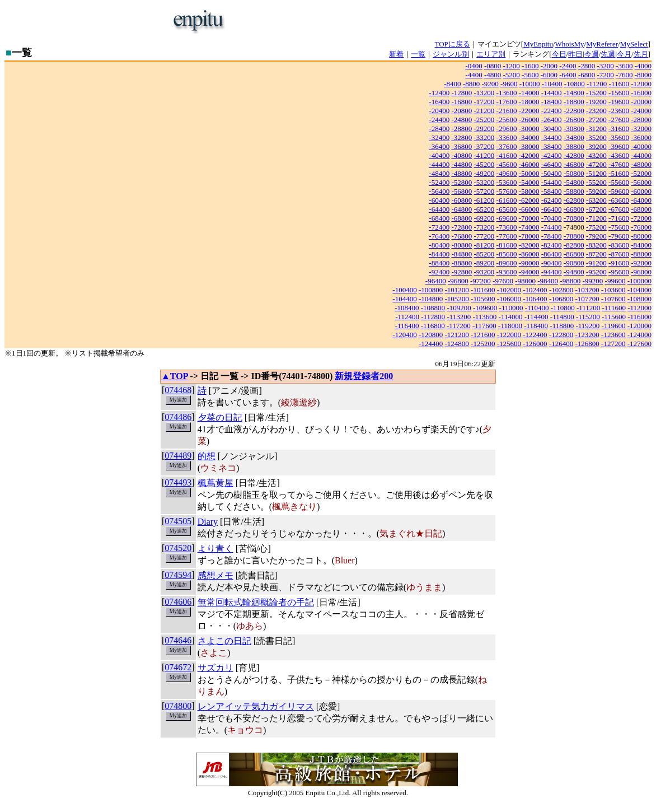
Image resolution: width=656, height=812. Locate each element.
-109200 (459, 308)
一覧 (418, 54)
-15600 (619, 93)
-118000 (510, 326)
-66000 (529, 209)
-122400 (535, 335)
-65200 (484, 209)
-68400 (439, 218)
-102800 (561, 290)
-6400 (568, 75)
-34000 (529, 137)
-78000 (529, 236)
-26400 (552, 120)
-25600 (507, 120)
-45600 (507, 164)
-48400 (439, 173)
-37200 (484, 146)
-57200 (484, 191)
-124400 (431, 344)
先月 (641, 54)
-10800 (575, 84)
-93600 (507, 272)
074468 (178, 390)
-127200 (613, 344)
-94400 (552, 272)
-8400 (452, 84)
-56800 (461, 191)
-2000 (549, 66)
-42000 (529, 155)
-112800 (433, 317)
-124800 (457, 344)
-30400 (552, 129)
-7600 (624, 75)
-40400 (439, 155)
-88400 (439, 263)
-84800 (461, 254)
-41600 (507, 155)
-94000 (529, 272)
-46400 (552, 164)
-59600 (619, 191)
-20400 (439, 111)
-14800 (574, 93)
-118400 (536, 326)
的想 (207, 456)
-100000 (639, 281)
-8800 (471, 84)
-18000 (529, 102)
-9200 (490, 84)
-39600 (619, 146)
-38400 (552, 146)
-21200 (484, 111)
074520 (178, 548)
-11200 (597, 84)
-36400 (439, 146)
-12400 (439, 93)
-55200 (596, 182)
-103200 (587, 290)
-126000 (535, 344)
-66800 (574, 209)
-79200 (596, 236)
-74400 (552, 227)
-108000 (639, 299)
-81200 (484, 245)
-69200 (484, 218)
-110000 (511, 308)
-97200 (481, 281)
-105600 (483, 299)
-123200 (587, 335)
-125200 (483, 344)
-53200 (484, 182)
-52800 (461, 182)
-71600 (619, 218)
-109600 (485, 308)
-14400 (552, 93)
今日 (559, 54)
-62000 (529, 200)
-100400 (404, 290)
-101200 (457, 290)
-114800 (562, 317)
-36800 (461, 146)
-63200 (596, 200)
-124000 (639, 335)
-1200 (512, 66)
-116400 (407, 326)
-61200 (484, 200)
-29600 (507, 129)
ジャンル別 (451, 54)
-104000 (639, 290)
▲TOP (175, 376)
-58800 (574, 191)
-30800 (574, 129)
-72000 (641, 218)
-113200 (459, 317)
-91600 (619, 263)
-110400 (537, 308)
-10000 (530, 84)
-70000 (529, 218)
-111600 (614, 308)
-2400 (568, 66)
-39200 (596, 146)
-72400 (439, 227)
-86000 (529, 254)
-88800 (461, 263)
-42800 (574, 155)
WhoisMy (570, 44)
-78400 (552, 236)
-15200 (596, 93)
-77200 (484, 236)
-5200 (512, 75)
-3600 (624, 66)
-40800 (461, 155)
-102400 (535, 290)
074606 (178, 602)
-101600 (483, 290)
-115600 (614, 317)
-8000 (643, 75)
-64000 (641, 200)
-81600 (507, 245)
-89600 (507, 263)
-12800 (461, 93)
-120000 (639, 326)
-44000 (641, 155)
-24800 (461, 120)
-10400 (552, 84)
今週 (592, 54)
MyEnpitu (538, 44)
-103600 (613, 290)
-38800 (574, 146)
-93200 (484, 272)
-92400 (439, 272)
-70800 (574, 218)
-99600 (615, 281)
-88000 (641, 254)
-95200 (596, 272)
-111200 (588, 308)
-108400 (407, 308)
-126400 (561, 344)
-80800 (461, 245)
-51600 (619, 173)
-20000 (641, 102)
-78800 (574, 236)
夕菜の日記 (220, 417)
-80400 (439, 245)
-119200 (587, 326)
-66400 (552, 209)
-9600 (509, 84)
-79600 (619, 236)
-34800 (574, 137)
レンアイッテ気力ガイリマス (256, 706)
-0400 (474, 66)
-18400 (552, 102)
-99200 (592, 281)
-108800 (433, 308)
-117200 (459, 326)
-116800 (433, 326)
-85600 (507, 254)
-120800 (431, 335)
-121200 (457, 335)
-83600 (619, 245)
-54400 (552, 182)
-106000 (509, 299)
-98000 (525, 281)
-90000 (529, 263)
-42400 (552, 155)
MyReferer (602, 44)
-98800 (570, 281)
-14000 (529, 93)
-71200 (596, 218)
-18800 (574, 102)
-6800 (587, 75)
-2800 (587, 66)
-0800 (493, 66)
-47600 (619, 164)
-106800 (561, 299)
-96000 (641, 272)
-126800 (587, 344)
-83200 (596, 245)
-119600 (614, 326)
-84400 (439, 254)
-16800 (461, 102)
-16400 (439, 102)
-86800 (574, 254)
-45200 (484, 164)
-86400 (552, 254)
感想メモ (215, 575)
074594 (178, 575)
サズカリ (215, 668)
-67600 (619, 209)
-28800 (461, 129)
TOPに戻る (453, 44)
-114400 (536, 317)
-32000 (641, 129)
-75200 (596, 227)
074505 (178, 521)
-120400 (404, 335)
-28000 (641, 120)
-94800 (574, 272)
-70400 (552, 218)
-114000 (511, 317)
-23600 (619, 111)
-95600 (619, 272)
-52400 (439, 182)
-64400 (439, 209)
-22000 (529, 111)
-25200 (484, 120)
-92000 (641, 263)
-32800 (461, 137)
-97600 (503, 281)
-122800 (561, 335)
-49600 (507, 173)
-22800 (574, 111)
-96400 (436, 281)
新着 (396, 54)
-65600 (507, 209)
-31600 (619, 129)
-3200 (605, 66)
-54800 (574, 182)
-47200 (596, 164)
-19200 (596, 102)
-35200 (596, 137)
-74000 (529, 227)
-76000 (641, 227)
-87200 (596, 254)
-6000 (549, 75)
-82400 (552, 245)
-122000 (509, 335)
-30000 (529, 129)
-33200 (484, 137)
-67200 (596, 209)
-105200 (457, 299)
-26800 (574, 120)
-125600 (509, 344)
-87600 (619, 254)
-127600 (639, 344)
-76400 (439, 236)
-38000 (529, 146)
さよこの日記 (224, 641)
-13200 (484, 93)
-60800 (461, 200)
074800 (178, 706)
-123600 (613, 335)
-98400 (548, 281)
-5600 (530, 75)
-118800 (562, 326)
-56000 (641, 182)
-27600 (619, 120)
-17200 (484, 102)
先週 (608, 54)
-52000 (641, 173)
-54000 (529, 182)
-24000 (641, 111)
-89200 (484, 263)
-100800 (431, 290)
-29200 (484, 129)
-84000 (641, 245)
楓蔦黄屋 (215, 483)
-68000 (641, 209)
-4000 (643, 66)
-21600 (507, 111)
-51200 (596, 173)
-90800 (574, 263)
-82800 (574, 245)
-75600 (619, 227)
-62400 (552, 200)
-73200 (484, 227)
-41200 (484, 155)
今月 (624, 54)
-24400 (439, 120)
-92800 (461, 272)
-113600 (484, 317)
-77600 (507, 236)
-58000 (529, 191)
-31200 (596, 129)
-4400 (474, 75)
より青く (215, 549)
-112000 (639, 308)
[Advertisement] (365, 21)
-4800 (493, 75)
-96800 (458, 281)
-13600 (507, 93)
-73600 (507, 227)
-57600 (507, 191)
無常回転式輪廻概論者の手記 (256, 602)
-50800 (574, 173)
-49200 (484, 173)
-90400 (552, 263)
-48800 (461, 173)
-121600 (483, 335)
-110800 (563, 308)
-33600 (507, 137)
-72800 (461, 227)
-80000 (641, 236)
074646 (178, 640)
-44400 (439, 164)
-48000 (641, 164)
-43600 (619, 155)
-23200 (596, 111)
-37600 (507, 146)
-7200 (605, 75)
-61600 (507, 200)
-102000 (509, 290)
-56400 (439, 191)
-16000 (641, 93)
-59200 (596, 191)
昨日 (575, 54)
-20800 (461, 111)
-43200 (596, 155)
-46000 (529, 164)
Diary (208, 522)
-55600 (619, 182)
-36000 (641, 137)
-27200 (596, 120)
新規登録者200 (364, 376)
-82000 (529, 245)
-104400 (404, 299)
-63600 (619, 200)
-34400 (552, 137)
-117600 (484, 326)
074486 (178, 417)
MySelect (634, 44)
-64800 (461, 209)
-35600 (619, 137)
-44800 (461, 164)
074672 (178, 667)
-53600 (507, 182)
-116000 (639, 317)
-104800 (431, 299)
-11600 (619, 84)
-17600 (507, 102)
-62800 (574, 200)
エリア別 (491, 54)
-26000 (529, 120)
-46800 (574, 164)
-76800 (461, 236)
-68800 (461, 218)
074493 (178, 482)
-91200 (596, 263)
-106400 (535, 299)
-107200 (587, 299)
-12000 (641, 84)
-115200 (588, 317)
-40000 (641, 146)
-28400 (439, 129)
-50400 (552, 173)
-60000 (641, 191)
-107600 (613, 299)
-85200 (484, 254)
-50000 (529, 173)
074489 (178, 456)
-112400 (407, 317)
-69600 (507, 218)
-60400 (439, 200)
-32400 (439, 137)
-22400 (552, 111)
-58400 (552, 191)
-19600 (619, 102)
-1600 (530, 66)
